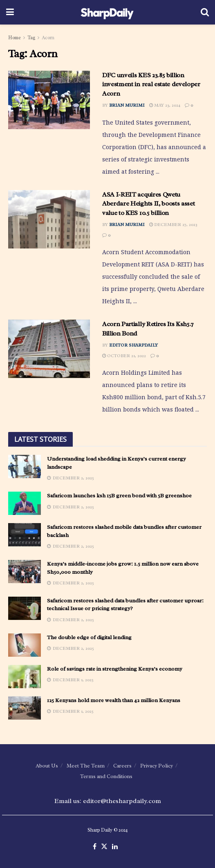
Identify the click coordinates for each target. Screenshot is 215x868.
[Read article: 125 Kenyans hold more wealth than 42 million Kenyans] (25, 708)
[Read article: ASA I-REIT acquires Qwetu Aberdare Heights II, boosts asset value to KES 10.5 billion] (49, 219)
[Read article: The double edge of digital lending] (25, 645)
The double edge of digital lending (89, 637)
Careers (122, 766)
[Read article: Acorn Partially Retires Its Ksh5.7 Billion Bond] (49, 349)
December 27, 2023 (173, 224)
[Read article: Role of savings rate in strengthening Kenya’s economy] (25, 677)
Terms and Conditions (106, 776)
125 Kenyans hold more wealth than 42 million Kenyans (114, 700)
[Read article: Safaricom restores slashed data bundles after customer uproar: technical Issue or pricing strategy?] (25, 608)
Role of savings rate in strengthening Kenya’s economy (115, 669)
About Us (47, 766)
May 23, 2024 (165, 105)
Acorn (48, 38)
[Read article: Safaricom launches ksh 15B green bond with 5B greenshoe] (25, 503)
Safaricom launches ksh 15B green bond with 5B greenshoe (119, 496)
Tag (31, 38)
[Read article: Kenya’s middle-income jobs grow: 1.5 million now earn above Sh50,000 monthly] (25, 572)
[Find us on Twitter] (104, 847)
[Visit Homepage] (107, 12)
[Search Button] (205, 12)
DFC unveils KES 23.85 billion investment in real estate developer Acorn (151, 84)
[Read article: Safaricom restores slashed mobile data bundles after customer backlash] (25, 535)
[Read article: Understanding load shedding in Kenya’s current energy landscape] (25, 466)
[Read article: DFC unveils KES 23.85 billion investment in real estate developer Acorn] (49, 100)
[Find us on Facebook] (95, 847)
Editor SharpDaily (133, 345)
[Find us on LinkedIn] (115, 847)
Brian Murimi (127, 105)
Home (15, 38)
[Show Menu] (10, 12)
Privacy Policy (157, 766)
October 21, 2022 (124, 356)
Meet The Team (86, 766)
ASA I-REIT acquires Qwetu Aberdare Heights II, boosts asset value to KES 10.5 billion (148, 204)
